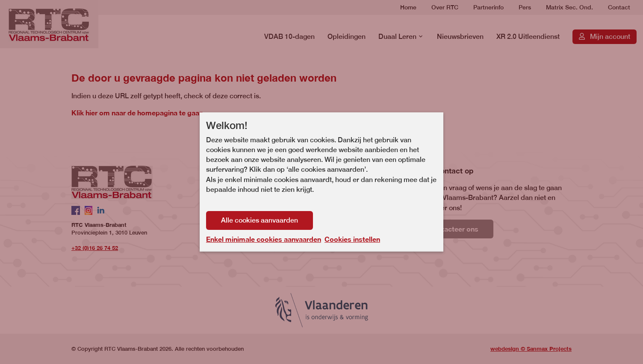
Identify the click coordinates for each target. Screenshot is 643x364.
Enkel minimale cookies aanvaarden (264, 239)
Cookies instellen (352, 239)
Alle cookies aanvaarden (260, 220)
